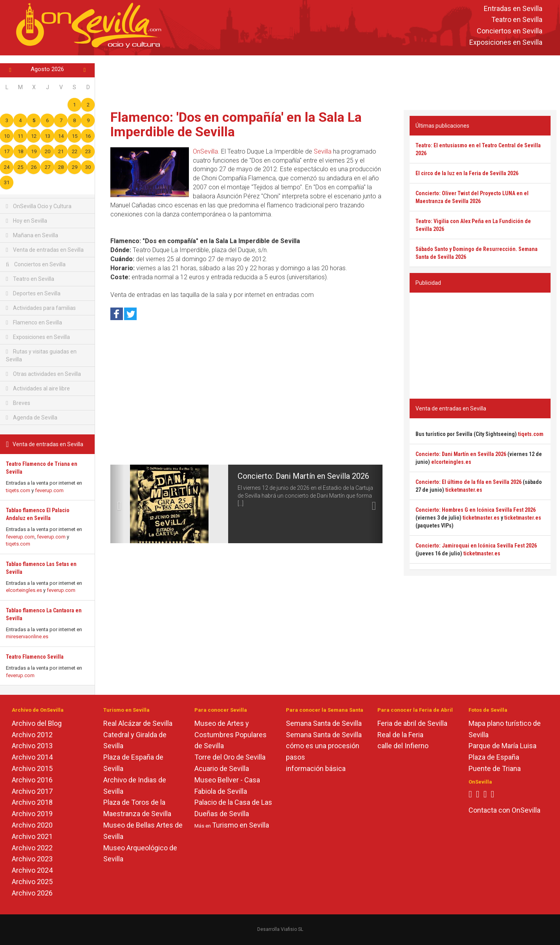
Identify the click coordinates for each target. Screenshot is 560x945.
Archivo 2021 (32, 836)
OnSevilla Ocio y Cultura (39, 206)
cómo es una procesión (323, 746)
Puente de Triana (495, 768)
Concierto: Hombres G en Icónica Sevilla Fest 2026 (476, 510)
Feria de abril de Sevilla (412, 723)
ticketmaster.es (464, 490)
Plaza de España (494, 757)
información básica (316, 768)
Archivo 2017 (32, 791)
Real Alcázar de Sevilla (138, 723)
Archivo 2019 (32, 814)
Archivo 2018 (32, 802)
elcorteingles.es (24, 590)
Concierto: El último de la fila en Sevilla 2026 (468, 482)
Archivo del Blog (37, 723)
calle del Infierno (403, 746)
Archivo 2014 (32, 757)
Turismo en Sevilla (241, 825)
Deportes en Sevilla (33, 293)
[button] (117, 504)
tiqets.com (18, 490)
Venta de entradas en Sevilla (45, 250)
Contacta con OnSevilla (504, 810)
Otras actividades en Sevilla (43, 374)
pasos (296, 757)
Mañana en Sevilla (32, 235)
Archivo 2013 (32, 746)
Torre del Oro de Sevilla (230, 757)
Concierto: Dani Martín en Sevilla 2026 (303, 476)
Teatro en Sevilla (517, 20)
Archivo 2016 (32, 780)
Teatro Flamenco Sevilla (35, 657)
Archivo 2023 (32, 859)
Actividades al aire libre (38, 388)
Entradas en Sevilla (513, 8)
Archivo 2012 (32, 735)
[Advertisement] (328, 81)
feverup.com (49, 490)
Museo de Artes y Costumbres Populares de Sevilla (231, 735)
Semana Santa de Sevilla (324, 723)
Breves (18, 403)
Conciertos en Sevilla (510, 31)
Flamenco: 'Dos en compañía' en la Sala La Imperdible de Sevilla (236, 124)
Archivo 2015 (32, 768)
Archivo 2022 (32, 848)
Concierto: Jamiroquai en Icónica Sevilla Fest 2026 (476, 546)
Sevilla (323, 151)
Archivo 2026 (32, 893)
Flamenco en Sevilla (34, 322)
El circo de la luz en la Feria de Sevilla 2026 (467, 173)
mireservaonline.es (27, 636)
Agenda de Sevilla (32, 418)
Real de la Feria (400, 735)
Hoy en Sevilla (27, 221)
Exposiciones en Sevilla (506, 42)
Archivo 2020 (32, 825)
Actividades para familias (41, 308)
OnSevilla (205, 151)
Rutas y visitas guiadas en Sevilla (41, 355)
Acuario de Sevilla (222, 768)
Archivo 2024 (32, 870)
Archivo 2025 (32, 882)
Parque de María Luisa (502, 746)
